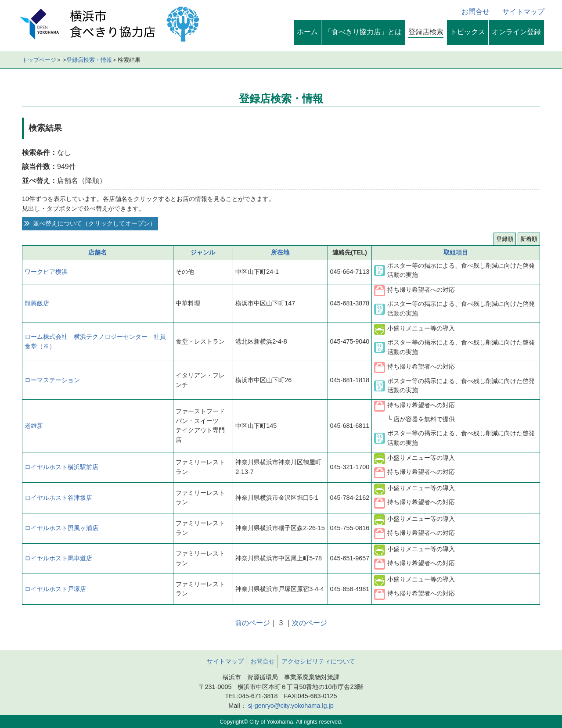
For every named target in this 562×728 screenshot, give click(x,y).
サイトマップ (523, 12)
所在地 (280, 252)
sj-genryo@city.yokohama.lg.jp (290, 706)
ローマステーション (52, 380)
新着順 (529, 239)
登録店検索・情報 (89, 60)
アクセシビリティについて (318, 661)
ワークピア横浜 (46, 272)
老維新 (34, 426)
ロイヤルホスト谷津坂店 (58, 498)
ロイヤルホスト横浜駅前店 (61, 467)
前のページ (252, 623)
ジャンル (203, 252)
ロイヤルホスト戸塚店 (55, 589)
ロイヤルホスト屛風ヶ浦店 (61, 528)
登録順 (505, 239)
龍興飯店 (37, 303)
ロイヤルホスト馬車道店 (58, 558)
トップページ (39, 60)
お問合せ (476, 12)
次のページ (310, 623)
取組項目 (456, 252)
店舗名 (97, 252)
